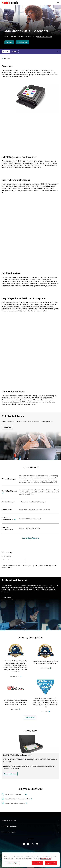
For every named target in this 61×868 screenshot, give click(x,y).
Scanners (7, 58)
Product (6, 51)
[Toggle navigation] (58, 2)
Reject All (37, 863)
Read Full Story (15, 676)
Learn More (15, 709)
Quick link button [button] (31, 867)
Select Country (6, 556)
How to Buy (9, 42)
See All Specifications (31, 538)
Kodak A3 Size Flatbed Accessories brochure (17, 799)
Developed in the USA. (45, 36)
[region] (31, 860)
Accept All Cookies (51, 863)
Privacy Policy (31, 852)
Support (15, 51)
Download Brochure (10, 774)
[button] (57, 51)
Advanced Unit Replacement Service (15, 803)
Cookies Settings (12, 863)
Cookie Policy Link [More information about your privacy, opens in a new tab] (46, 859)
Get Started (7, 427)
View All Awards (30, 717)
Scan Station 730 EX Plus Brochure (14, 794)
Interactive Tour (22, 42)
